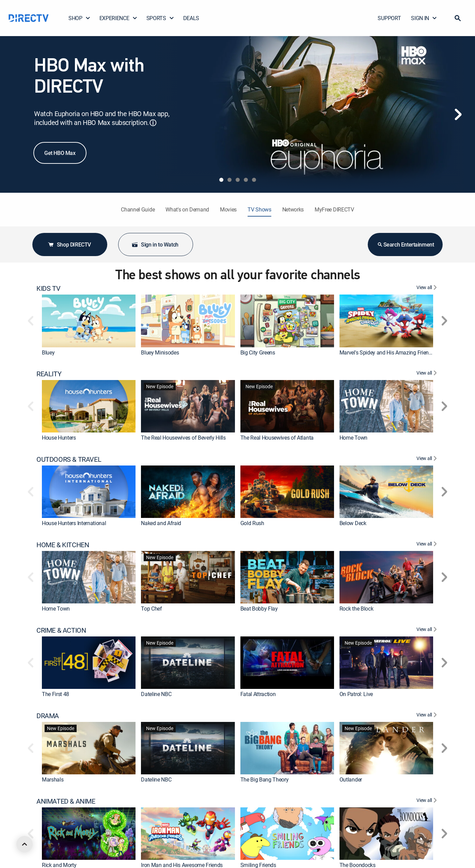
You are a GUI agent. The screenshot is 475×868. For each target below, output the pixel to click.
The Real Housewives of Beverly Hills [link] (183, 438)
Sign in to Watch (155, 244)
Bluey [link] (48, 352)
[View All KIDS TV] (427, 288)
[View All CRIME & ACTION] (427, 630)
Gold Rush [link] (252, 523)
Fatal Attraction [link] (258, 694)
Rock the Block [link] (357, 609)
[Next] (458, 114)
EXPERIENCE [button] (118, 18)
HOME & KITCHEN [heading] (63, 545)
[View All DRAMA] (427, 716)
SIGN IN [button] (424, 18)
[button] (458, 18)
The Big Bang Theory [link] (265, 779)
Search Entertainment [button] (405, 244)
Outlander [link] (351, 779)
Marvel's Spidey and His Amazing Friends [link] (387, 352)
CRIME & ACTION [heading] (61, 630)
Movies (228, 209)
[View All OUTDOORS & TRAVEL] (427, 459)
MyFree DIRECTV (334, 209)
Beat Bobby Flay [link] (259, 609)
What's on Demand (187, 209)
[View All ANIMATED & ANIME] (427, 801)
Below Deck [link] (353, 523)
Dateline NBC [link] (156, 694)
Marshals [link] (53, 779)
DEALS (191, 18)
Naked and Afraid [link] (161, 523)
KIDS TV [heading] (48, 288)
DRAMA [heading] (48, 716)
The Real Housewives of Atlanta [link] (277, 438)
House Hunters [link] (59, 438)
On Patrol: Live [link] (356, 694)
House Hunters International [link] (74, 523)
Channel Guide (138, 209)
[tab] (221, 180)
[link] (89, 321)
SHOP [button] (80, 18)
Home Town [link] (353, 438)
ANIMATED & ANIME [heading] (66, 801)
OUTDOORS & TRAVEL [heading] (69, 459)
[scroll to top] (25, 844)
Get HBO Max (60, 153)
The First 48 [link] (56, 694)
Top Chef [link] (151, 609)
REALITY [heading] (49, 374)
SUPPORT (389, 18)
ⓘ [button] (153, 123)
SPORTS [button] (160, 18)
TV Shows (259, 209)
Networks (293, 209)
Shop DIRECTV (69, 244)
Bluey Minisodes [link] (160, 352)
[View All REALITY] (427, 374)
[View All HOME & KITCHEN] (427, 545)
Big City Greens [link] (258, 352)
